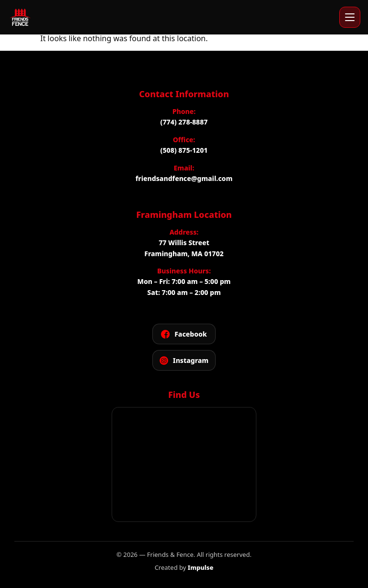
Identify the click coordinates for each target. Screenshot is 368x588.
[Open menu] (350, 17)
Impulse (201, 567)
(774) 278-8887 (184, 122)
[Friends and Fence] (20, 17)
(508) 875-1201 (184, 150)
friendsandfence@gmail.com (184, 178)
